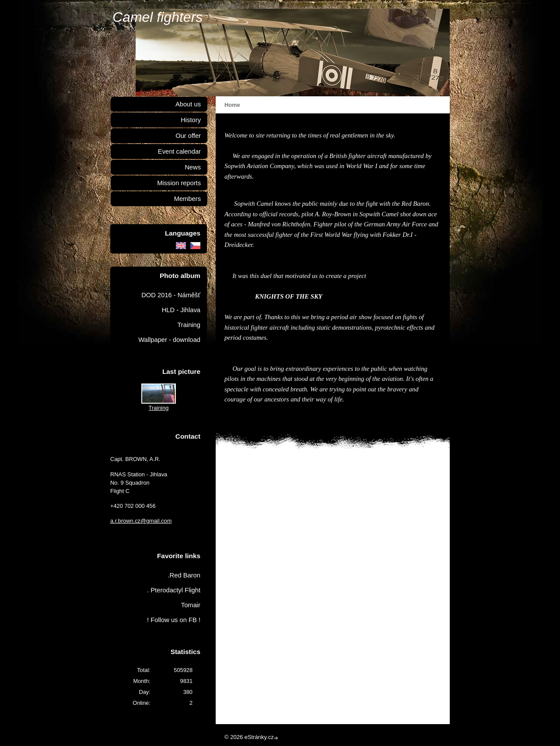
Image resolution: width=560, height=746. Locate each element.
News (193, 167)
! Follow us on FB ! (174, 620)
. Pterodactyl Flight (174, 590)
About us (188, 104)
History (191, 120)
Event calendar (179, 151)
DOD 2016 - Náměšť (171, 295)
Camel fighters (157, 17)
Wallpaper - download (169, 340)
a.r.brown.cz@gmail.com (141, 521)
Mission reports (179, 183)
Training (189, 325)
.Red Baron (184, 575)
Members (187, 199)
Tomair (191, 605)
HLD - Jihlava (181, 310)
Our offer (188, 136)
